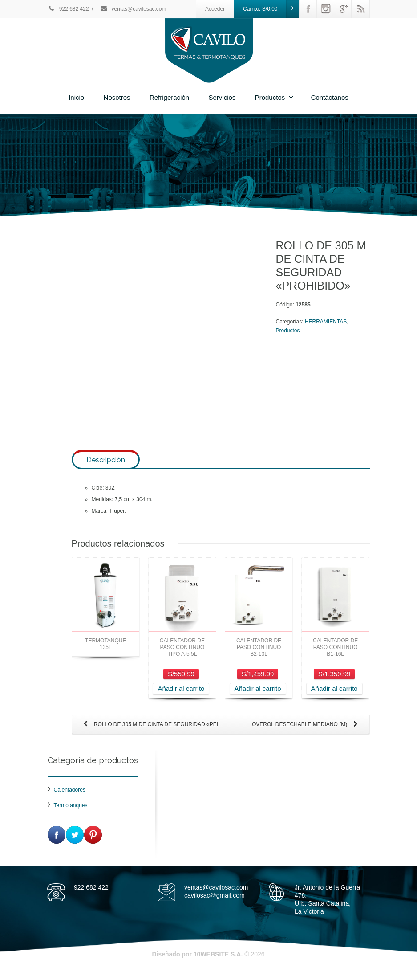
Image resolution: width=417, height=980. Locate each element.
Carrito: (271, 9)
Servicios (222, 97)
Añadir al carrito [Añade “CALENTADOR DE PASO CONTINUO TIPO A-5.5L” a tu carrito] (181, 696)
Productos (275, 97)
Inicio (76, 97)
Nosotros (117, 97)
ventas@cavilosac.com (133, 9)
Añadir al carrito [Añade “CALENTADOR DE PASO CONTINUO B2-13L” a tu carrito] (258, 696)
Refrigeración (169, 97)
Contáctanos (330, 97)
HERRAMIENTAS (326, 322)
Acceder (215, 9)
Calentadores (70, 797)
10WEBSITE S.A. (218, 962)
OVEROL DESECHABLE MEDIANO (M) (307, 732)
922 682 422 (68, 9)
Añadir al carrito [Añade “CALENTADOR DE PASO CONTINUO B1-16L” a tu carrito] (334, 696)
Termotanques (71, 813)
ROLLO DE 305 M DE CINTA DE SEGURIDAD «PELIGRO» (150, 732)
